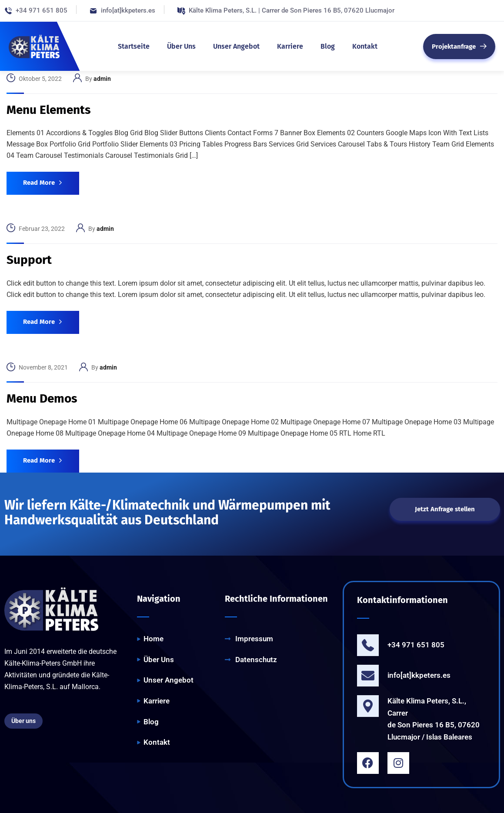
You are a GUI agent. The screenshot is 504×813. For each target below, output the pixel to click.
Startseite (134, 46)
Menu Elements (49, 110)
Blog (328, 46)
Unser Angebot (236, 46)
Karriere (290, 46)
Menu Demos (42, 398)
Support (29, 260)
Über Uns (181, 46)
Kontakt (365, 46)
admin (102, 79)
